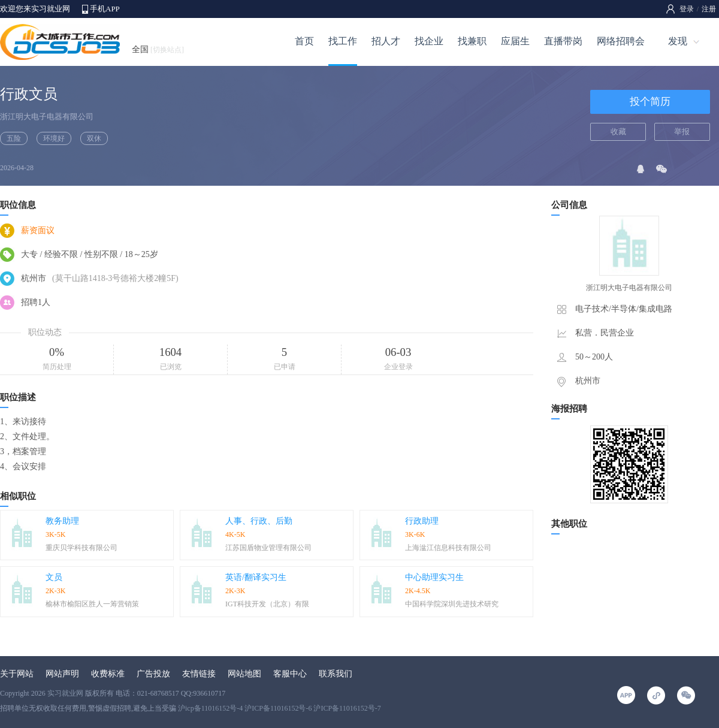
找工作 (343, 41)
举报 (682, 132)
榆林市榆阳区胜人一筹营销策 (92, 604)
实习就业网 (65, 693)
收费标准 (108, 674)
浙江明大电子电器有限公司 (47, 117)
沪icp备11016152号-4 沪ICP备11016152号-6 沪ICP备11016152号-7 (280, 708)
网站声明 (62, 674)
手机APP (105, 9)
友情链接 (199, 674)
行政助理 (422, 521)
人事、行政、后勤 (259, 521)
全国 (158, 49)
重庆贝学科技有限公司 (81, 548)
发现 (678, 41)
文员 (54, 577)
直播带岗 (563, 41)
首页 (304, 41)
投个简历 (650, 102)
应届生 (515, 41)
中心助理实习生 (434, 577)
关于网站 (17, 674)
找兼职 (472, 41)
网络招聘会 (621, 41)
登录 (687, 9)
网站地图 (244, 674)
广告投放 (153, 674)
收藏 (618, 132)
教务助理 (62, 521)
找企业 (429, 41)
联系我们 (336, 674)
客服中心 (290, 674)
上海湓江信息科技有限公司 (448, 548)
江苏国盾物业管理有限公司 (268, 548)
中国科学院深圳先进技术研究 (452, 604)
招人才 (386, 41)
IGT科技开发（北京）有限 (267, 604)
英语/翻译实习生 (256, 577)
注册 (709, 9)
